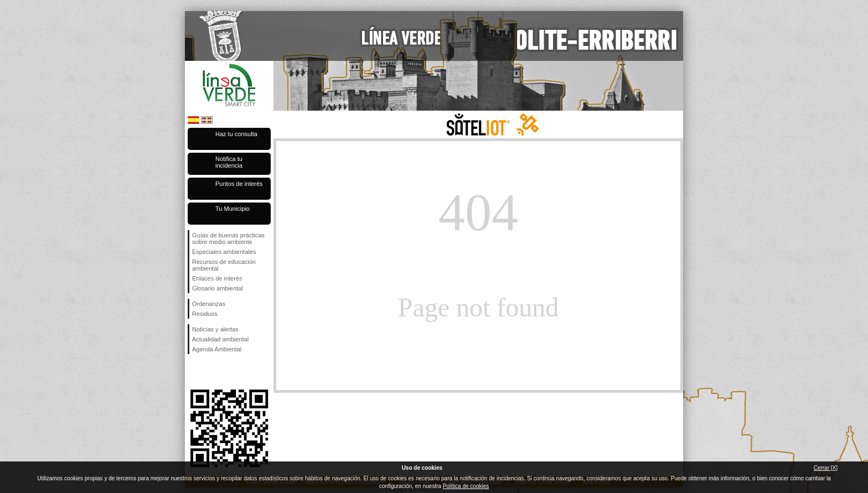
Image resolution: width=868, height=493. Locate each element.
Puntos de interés (239, 184)
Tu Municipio (232, 209)
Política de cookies (466, 486)
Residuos (205, 314)
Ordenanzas (209, 304)
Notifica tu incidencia (229, 162)
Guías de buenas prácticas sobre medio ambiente (228, 238)
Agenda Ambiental (217, 349)
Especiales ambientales (224, 252)
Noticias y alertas (215, 329)
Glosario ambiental (218, 288)
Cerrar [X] (826, 468)
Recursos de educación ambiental (224, 265)
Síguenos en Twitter (213, 372)
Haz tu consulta (236, 134)
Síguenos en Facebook (194, 372)
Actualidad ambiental (220, 339)
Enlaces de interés (217, 278)
